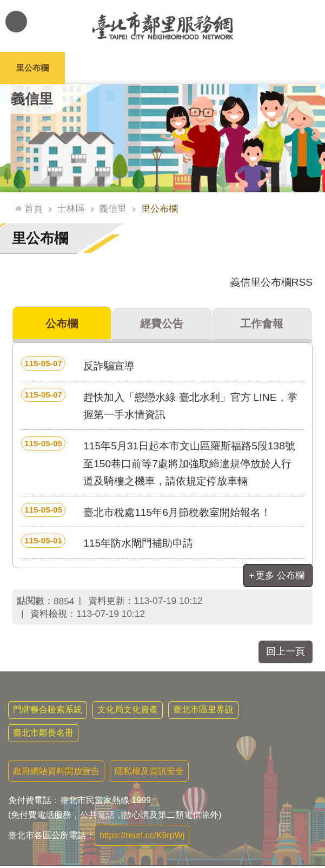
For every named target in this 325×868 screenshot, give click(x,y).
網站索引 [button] (16, 22)
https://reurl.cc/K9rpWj (142, 837)
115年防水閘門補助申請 (107, 543)
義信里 (32, 99)
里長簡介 (97, 68)
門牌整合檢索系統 (48, 712)
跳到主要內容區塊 (6, 6)
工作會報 (262, 325)
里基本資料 (162, 68)
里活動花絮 (293, 68)
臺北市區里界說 (203, 712)
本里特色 (228, 68)
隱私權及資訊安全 (149, 773)
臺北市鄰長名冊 (43, 735)
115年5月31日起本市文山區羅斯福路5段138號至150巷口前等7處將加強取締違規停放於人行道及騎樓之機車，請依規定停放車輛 (158, 464)
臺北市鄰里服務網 (162, 26)
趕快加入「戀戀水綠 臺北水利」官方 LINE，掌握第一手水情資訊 (159, 406)
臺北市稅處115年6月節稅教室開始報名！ (146, 513)
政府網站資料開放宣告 (56, 773)
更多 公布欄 (280, 577)
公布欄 (62, 325)
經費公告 (162, 325)
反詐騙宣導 (78, 366)
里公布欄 (32, 68)
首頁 (34, 208)
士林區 (71, 208)
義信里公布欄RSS (271, 282)
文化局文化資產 (128, 712)
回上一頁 (286, 654)
